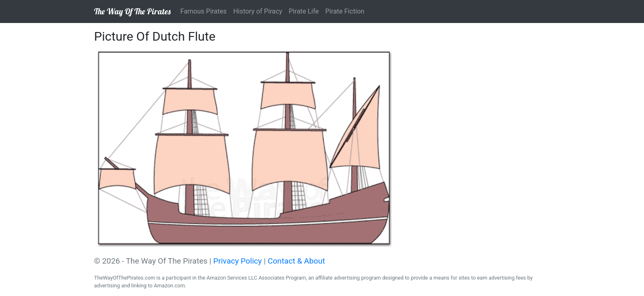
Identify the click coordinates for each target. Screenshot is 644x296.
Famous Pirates (204, 11)
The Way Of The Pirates (132, 11)
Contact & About (297, 261)
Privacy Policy (237, 261)
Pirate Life (304, 11)
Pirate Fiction (345, 11)
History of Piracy (258, 11)
